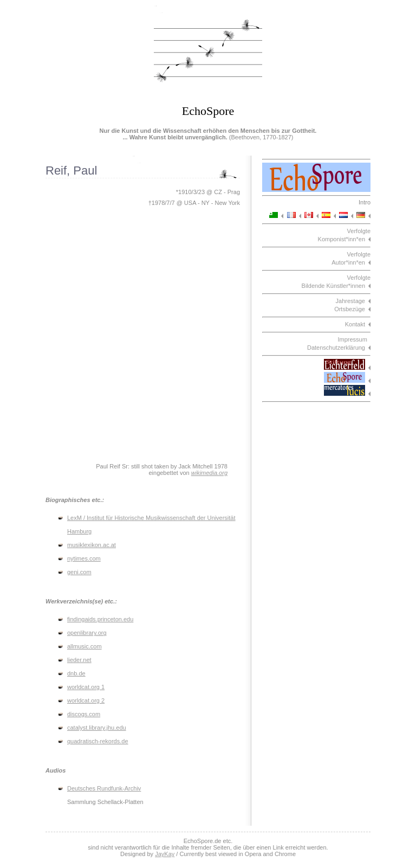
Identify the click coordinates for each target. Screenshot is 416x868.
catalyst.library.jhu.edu (97, 728)
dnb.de (76, 673)
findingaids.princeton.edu (100, 619)
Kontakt (355, 324)
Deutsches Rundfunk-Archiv (104, 788)
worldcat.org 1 (86, 687)
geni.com (79, 572)
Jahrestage (350, 301)
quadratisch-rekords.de (98, 741)
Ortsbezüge (350, 309)
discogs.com (84, 714)
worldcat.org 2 (86, 700)
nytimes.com (84, 558)
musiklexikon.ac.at (92, 545)
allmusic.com (84, 646)
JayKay (165, 854)
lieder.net (79, 660)
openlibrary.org (87, 633)
